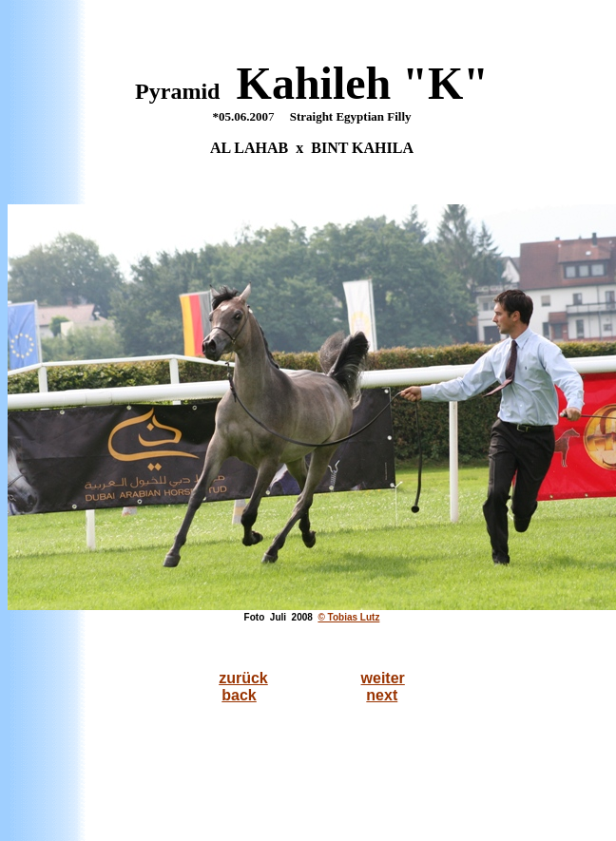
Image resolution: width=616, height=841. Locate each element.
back (239, 695)
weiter (383, 678)
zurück (243, 678)
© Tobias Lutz (348, 617)
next (382, 695)
